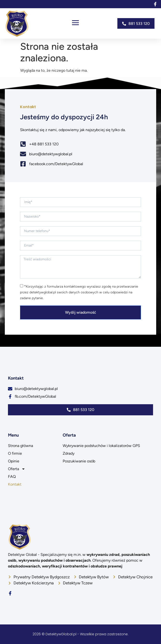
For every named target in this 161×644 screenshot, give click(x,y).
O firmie (15, 453)
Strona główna (20, 446)
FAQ (12, 477)
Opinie (14, 461)
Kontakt (15, 484)
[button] (75, 24)
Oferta (17, 469)
